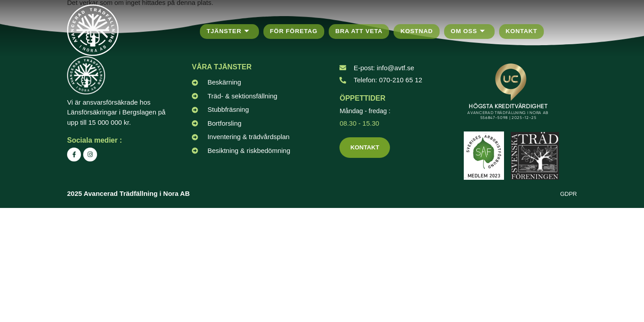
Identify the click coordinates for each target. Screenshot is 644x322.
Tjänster (229, 32)
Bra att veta (362, 31)
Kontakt (528, 31)
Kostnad (422, 31)
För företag (296, 31)
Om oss (474, 32)
